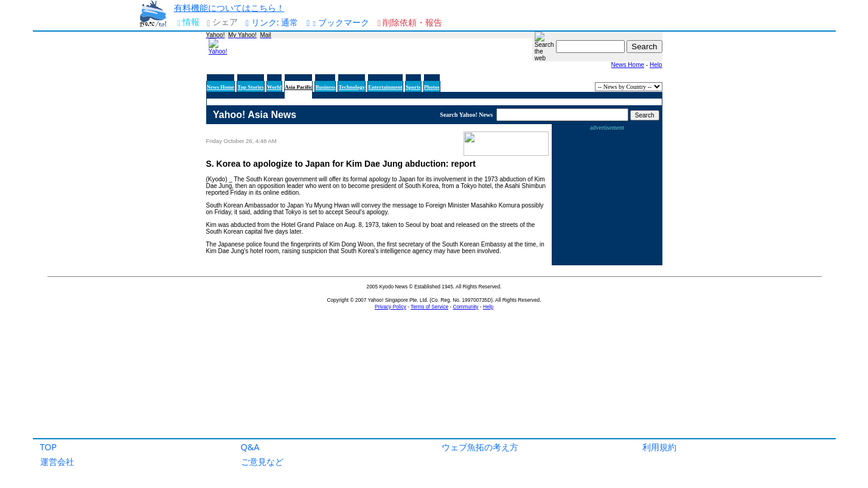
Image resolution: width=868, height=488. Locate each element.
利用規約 (659, 447)
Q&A (250, 447)
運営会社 (57, 462)
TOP (49, 447)
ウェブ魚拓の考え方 (480, 447)
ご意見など (262, 462)
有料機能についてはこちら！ (229, 8)
